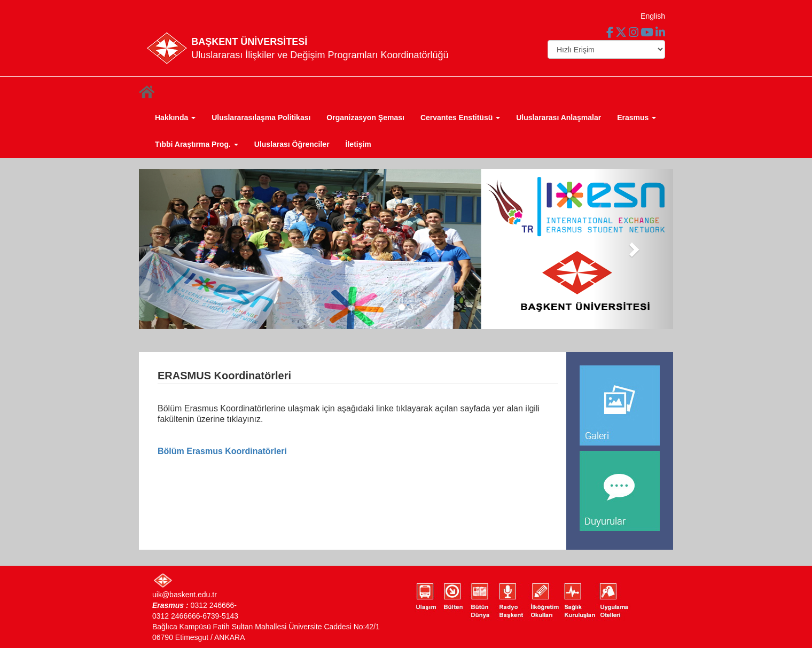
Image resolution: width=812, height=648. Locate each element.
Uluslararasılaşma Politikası (261, 118)
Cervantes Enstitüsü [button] (460, 118)
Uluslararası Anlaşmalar (559, 118)
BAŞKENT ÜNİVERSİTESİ (249, 42)
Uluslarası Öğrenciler (292, 144)
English (653, 16)
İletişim (358, 144)
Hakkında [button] (175, 118)
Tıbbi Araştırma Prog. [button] (197, 144)
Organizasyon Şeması (365, 118)
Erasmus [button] (637, 118)
